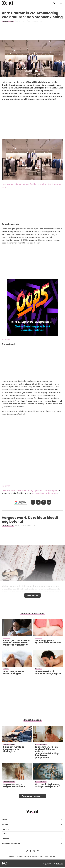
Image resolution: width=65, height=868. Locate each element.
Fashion (5, 829)
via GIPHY (6, 339)
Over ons (20, 856)
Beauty (5, 824)
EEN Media (59, 864)
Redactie (12, 856)
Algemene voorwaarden (40, 856)
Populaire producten (11, 844)
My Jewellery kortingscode (45, 493)
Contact (53, 856)
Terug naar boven (31, 796)
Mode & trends (8, 21)
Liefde (4, 834)
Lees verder (32, 595)
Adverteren (28, 856)
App (49, 502)
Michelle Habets (37, 21)
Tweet (38, 502)
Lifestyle (5, 839)
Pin (44, 502)
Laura (34, 526)
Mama (5, 820)
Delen (33, 502)
